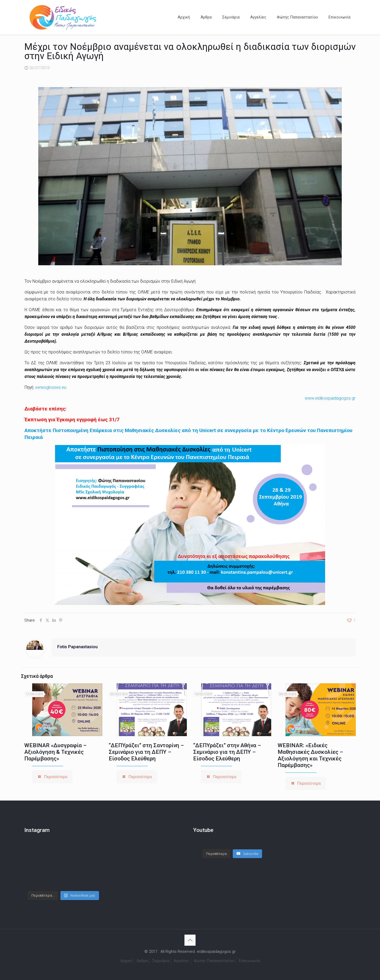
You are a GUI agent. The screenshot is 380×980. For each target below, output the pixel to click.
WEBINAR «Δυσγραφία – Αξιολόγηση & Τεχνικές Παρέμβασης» (55, 752)
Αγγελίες (181, 961)
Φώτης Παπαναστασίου (214, 961)
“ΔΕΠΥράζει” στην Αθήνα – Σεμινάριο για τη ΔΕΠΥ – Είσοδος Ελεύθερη (227, 752)
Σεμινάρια (161, 961)
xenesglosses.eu (51, 387)
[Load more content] (216, 854)
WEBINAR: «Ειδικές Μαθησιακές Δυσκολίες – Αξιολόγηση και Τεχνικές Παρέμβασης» (310, 755)
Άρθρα (142, 961)
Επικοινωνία (249, 961)
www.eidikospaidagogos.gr (330, 398)
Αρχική (126, 961)
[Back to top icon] (190, 940)
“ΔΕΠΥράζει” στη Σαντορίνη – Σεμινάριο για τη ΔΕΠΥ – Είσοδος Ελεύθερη (146, 752)
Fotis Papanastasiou (77, 647)
